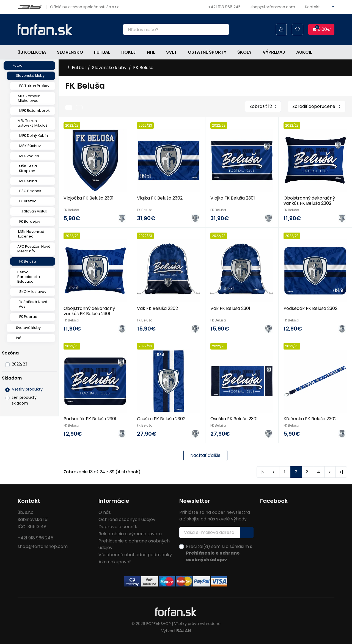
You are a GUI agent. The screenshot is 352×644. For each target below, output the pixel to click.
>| (341, 472)
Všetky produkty (27, 389)
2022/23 (20, 364)
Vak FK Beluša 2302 (157, 308)
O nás (105, 512)
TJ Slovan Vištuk (33, 211)
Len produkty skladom (24, 400)
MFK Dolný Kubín (34, 136)
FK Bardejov (30, 221)
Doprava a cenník (118, 527)
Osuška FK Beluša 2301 (234, 419)
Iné (19, 338)
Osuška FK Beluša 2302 (161, 419)
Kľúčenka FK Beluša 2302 (310, 419)
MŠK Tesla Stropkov (28, 168)
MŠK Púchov (30, 146)
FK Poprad (28, 317)
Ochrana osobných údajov (127, 519)
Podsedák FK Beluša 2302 (310, 308)
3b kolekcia (32, 52)
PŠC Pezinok (30, 191)
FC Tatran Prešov (34, 86)
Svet (171, 52)
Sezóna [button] (10, 353)
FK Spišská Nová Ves (33, 304)
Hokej (129, 52)
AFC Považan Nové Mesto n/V (34, 249)
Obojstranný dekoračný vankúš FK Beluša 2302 (309, 201)
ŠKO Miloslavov (33, 292)
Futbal (102, 52)
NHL (151, 52)
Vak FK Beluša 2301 (230, 308)
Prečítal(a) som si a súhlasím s (219, 553)
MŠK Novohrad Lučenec (31, 234)
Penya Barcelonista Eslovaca (29, 277)
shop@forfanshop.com (273, 7)
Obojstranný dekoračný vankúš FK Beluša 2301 (89, 311)
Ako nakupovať (115, 562)
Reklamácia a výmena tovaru (130, 534)
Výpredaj (274, 52)
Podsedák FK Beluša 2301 (90, 419)
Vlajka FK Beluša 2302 (160, 198)
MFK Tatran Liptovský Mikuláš (33, 123)
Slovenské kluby (30, 76)
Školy (244, 52)
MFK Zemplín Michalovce (29, 98)
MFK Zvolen (29, 156)
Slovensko (70, 52)
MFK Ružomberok (35, 110)
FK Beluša (28, 261)
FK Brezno (28, 201)
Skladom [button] (12, 378)
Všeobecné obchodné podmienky (135, 555)
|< (262, 472)
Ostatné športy (207, 52)
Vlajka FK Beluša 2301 (233, 198)
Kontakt (312, 7)
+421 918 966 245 (224, 7)
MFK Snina (28, 181)
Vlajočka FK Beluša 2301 (89, 198)
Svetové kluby (28, 328)
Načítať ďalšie (205, 455)
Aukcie (304, 52)
